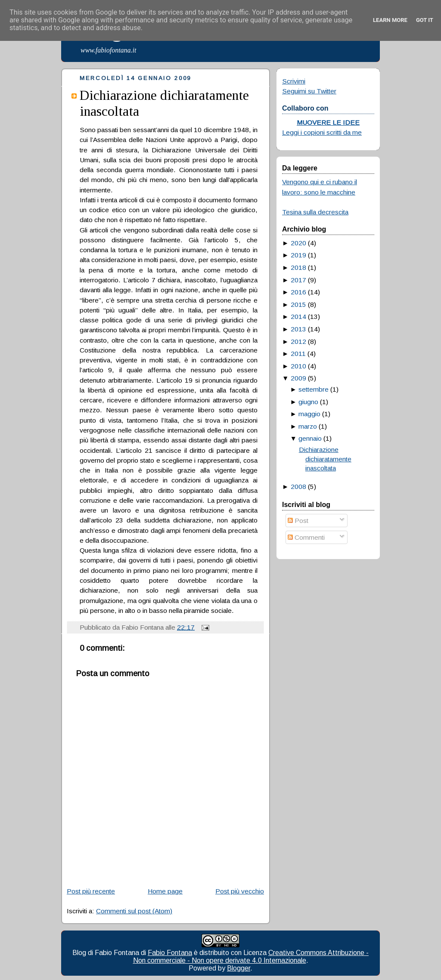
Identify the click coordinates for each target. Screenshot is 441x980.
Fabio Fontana (170, 953)
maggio (309, 414)
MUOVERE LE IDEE (328, 122)
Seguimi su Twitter (309, 91)
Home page (165, 891)
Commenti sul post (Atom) (134, 911)
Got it (425, 20)
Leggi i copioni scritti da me (322, 132)
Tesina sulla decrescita (315, 212)
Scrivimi (294, 81)
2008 (298, 487)
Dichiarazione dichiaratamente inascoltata (325, 459)
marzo (308, 426)
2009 (298, 378)
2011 (298, 354)
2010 (298, 366)
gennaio (310, 438)
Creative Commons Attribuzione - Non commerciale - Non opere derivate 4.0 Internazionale (251, 957)
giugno (308, 402)
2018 (298, 267)
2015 (298, 305)
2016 (298, 292)
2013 (298, 329)
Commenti (306, 537)
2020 (298, 243)
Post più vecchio (240, 891)
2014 (298, 317)
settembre (314, 389)
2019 (298, 255)
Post (298, 521)
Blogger (239, 968)
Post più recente (91, 891)
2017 (298, 280)
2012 (298, 342)
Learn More (390, 20)
